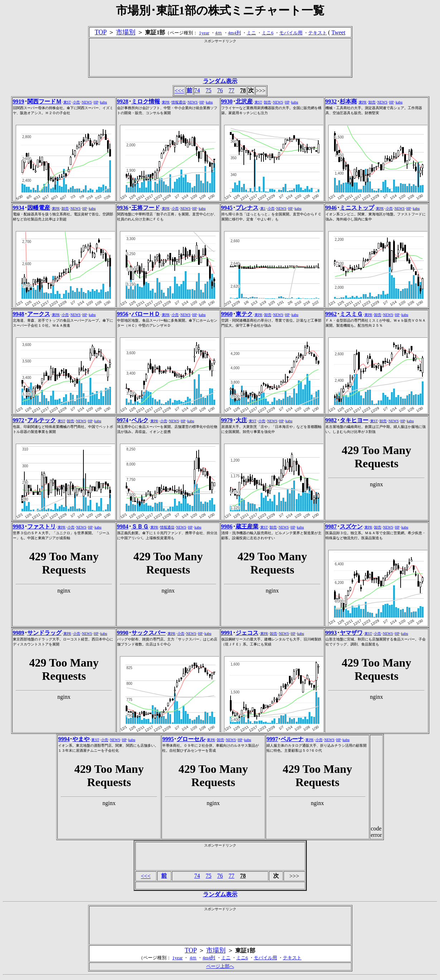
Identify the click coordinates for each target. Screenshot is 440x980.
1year (204, 33)
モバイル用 (291, 33)
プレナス (247, 208)
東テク (244, 314)
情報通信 (179, 102)
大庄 (241, 420)
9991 (227, 633)
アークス (39, 314)
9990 (123, 633)
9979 (227, 420)
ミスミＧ (351, 314)
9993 (331, 633)
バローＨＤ (146, 314)
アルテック (42, 420)
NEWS (87, 102)
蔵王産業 (247, 526)
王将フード (146, 208)
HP (96, 102)
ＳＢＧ (140, 526)
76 (220, 90)
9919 (19, 101)
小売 (76, 102)
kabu (103, 102)
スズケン (351, 526)
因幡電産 (39, 208)
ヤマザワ (351, 633)
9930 (227, 101)
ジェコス (247, 633)
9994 (64, 739)
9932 (331, 101)
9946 (331, 208)
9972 (19, 420)
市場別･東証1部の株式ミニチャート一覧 (220, 10)
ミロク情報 (146, 101)
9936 (123, 208)
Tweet (339, 32)
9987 (331, 526)
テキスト (318, 33)
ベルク (140, 420)
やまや (81, 739)
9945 (227, 208)
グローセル (191, 739)
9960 (227, 314)
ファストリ (42, 526)
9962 (331, 314)
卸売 (267, 102)
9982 (331, 420)
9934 (19, 208)
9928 (123, 101)
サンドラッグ (44, 633)
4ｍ (219, 33)
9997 (272, 739)
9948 (19, 314)
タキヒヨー (354, 420)
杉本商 (348, 101)
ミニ (251, 33)
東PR (166, 102)
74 (197, 90)
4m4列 (234, 33)
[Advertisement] (220, 60)
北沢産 (244, 101)
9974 (123, 420)
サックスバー (149, 633)
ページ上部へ (220, 966)
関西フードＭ (44, 101)
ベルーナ (292, 739)
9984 (123, 526)
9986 (227, 526)
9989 (19, 633)
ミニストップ (357, 208)
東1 (263, 208)
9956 (123, 314)
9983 (19, 526)
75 (209, 90)
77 (232, 90)
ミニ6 (268, 33)
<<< (179, 91)
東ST (67, 102)
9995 (168, 739)
